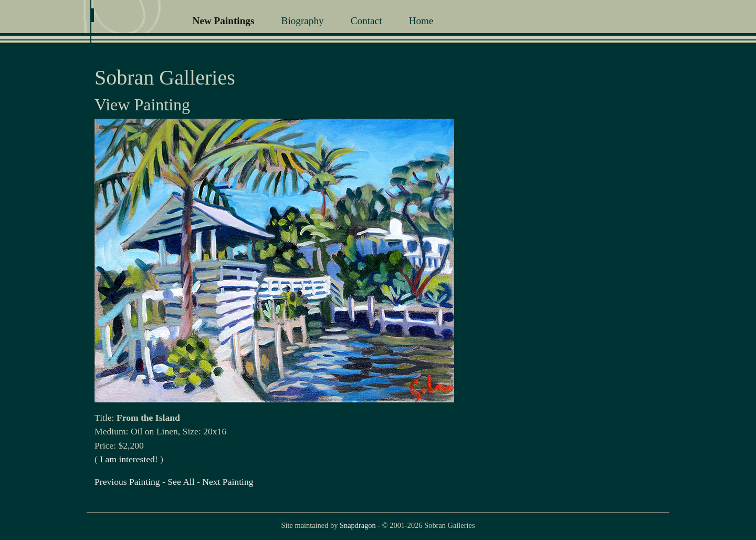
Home (421, 21)
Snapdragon (358, 525)
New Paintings (224, 21)
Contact (366, 21)
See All (181, 482)
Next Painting (228, 482)
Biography (303, 21)
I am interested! (129, 459)
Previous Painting (127, 482)
